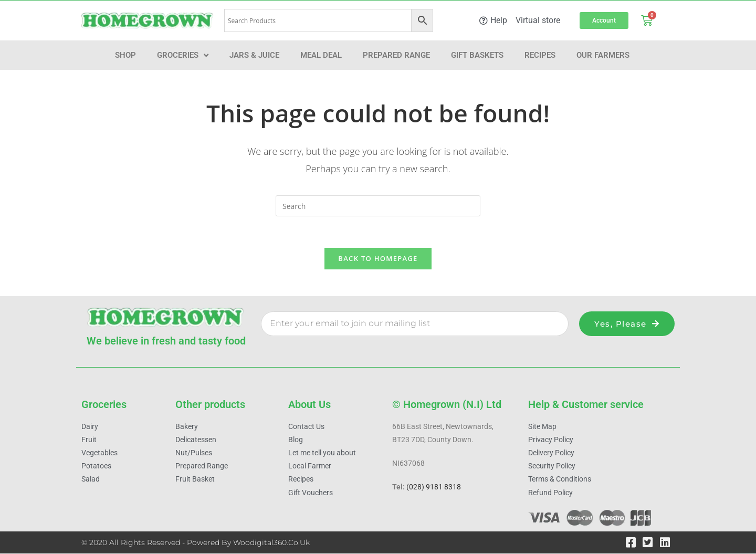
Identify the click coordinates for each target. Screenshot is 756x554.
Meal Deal (321, 55)
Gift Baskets (477, 55)
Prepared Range (396, 55)
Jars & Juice (254, 55)
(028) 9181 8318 (434, 488)
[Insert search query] (378, 206)
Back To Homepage (378, 259)
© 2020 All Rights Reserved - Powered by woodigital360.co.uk (196, 543)
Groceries (183, 55)
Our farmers (603, 55)
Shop (125, 55)
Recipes (540, 55)
